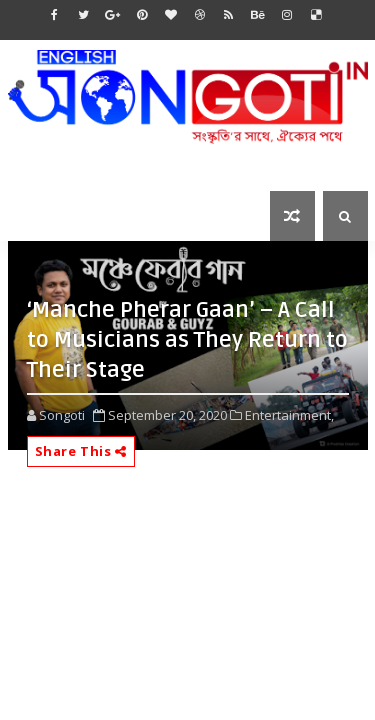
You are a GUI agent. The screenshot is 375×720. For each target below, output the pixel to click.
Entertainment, (289, 415)
